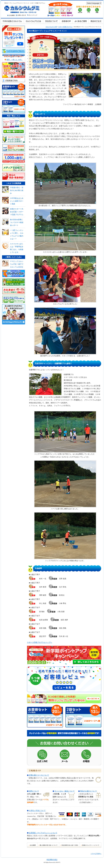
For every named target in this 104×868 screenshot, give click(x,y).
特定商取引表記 (52, 860)
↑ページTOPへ (96, 854)
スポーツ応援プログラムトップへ (40, 642)
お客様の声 (66, 21)
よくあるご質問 (80, 21)
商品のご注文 (96, 21)
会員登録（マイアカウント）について (43, 833)
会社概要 (12, 15)
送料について (34, 791)
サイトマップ (33, 15)
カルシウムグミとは (33, 21)
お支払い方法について (37, 811)
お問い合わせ (22, 15)
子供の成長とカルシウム (12, 21)
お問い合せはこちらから (88, 9)
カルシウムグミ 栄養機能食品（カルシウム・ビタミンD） (22, 9)
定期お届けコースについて (39, 775)
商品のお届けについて (89, 791)
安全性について (51, 21)
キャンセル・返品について (65, 791)
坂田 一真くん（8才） (15, 60)
